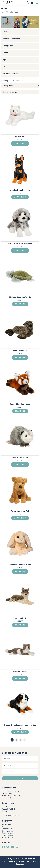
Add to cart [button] (20, 143)
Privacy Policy (7, 835)
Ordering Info (8, 833)
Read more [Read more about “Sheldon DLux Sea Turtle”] (20, 304)
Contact (5, 811)
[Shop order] (20, 86)
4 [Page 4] (25, 740)
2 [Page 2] (16, 740)
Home (3, 12)
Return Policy (7, 837)
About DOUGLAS (9, 809)
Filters (5, 32)
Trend (9, 12)
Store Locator (8, 831)
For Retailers (7, 824)
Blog (4, 813)
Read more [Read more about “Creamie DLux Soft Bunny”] (20, 571)
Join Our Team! (8, 807)
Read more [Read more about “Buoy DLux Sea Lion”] (20, 358)
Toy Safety (6, 827)
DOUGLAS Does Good (11, 815)
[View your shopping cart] (32, 3)
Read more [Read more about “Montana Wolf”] (20, 625)
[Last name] (20, 765)
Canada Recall (8, 829)
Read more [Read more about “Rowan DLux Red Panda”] (20, 411)
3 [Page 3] (20, 740)
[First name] (20, 759)
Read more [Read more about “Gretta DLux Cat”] (20, 679)
